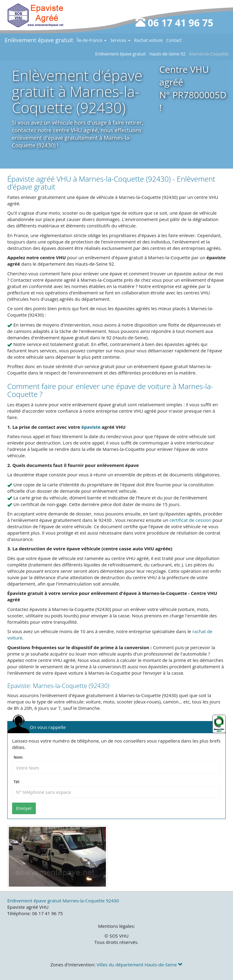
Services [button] (120, 40)
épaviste (91, 427)
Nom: (18, 757)
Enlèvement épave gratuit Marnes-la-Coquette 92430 (63, 901)
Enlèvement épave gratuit (39, 40)
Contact (174, 40)
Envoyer (24, 808)
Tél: (17, 782)
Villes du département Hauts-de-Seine (140, 965)
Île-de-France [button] (92, 40)
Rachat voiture (148, 40)
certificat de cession (191, 520)
